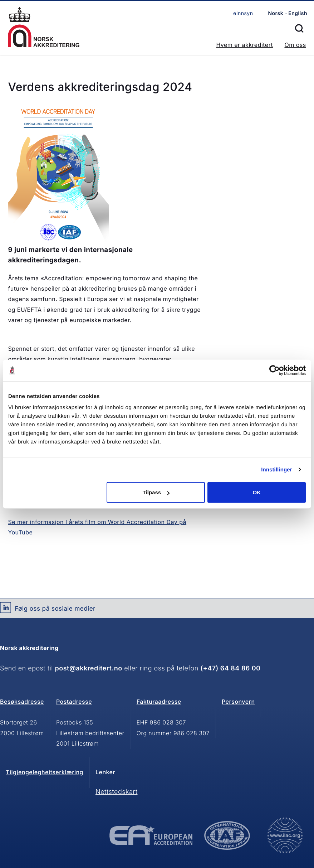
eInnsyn (243, 13)
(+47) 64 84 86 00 (230, 668)
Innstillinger (276, 469)
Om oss (295, 45)
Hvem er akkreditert (244, 45)
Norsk (276, 13)
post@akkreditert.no (89, 668)
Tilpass (156, 492)
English (298, 13)
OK (257, 492)
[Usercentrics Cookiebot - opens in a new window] (274, 370)
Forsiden (44, 27)
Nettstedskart (117, 792)
